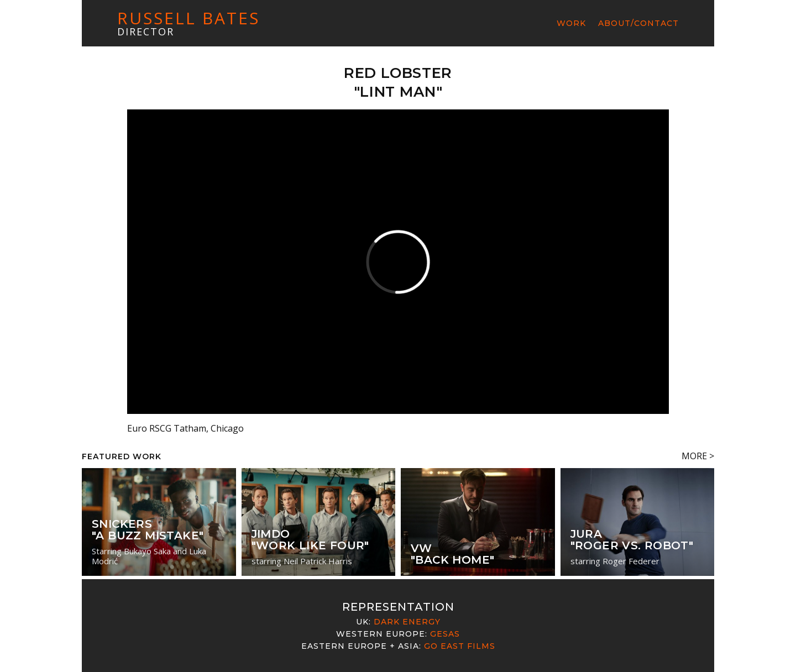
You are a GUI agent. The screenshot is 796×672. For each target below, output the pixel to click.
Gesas (445, 634)
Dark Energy (407, 622)
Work (571, 23)
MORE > (698, 456)
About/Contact (638, 23)
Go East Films (460, 646)
